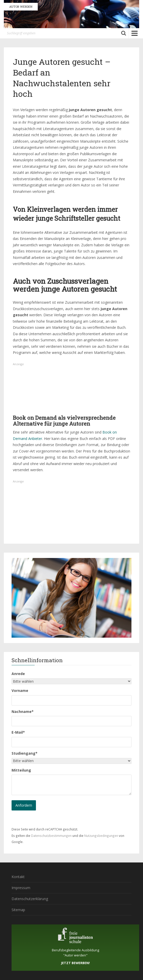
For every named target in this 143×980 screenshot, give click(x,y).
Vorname (20, 691)
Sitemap (18, 910)
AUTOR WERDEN (21, 7)
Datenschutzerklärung (30, 899)
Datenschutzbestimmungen (51, 836)
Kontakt (18, 877)
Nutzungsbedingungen (101, 836)
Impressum (21, 888)
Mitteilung (21, 770)
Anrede (18, 674)
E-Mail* (18, 732)
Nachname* (23, 712)
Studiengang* (25, 753)
